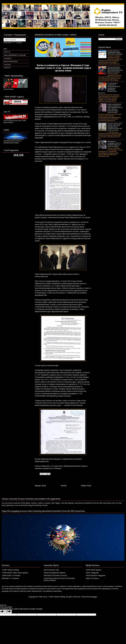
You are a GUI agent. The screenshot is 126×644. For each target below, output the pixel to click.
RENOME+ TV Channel (10, 578)
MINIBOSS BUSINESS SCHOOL (55, 575)
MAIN (5, 49)
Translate (17, 43)
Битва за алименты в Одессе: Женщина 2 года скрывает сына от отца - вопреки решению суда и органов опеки (115, 108)
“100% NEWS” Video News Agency (15, 573)
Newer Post (40, 486)
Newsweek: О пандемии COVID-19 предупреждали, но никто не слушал (114, 144)
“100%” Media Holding (10, 570)
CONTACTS (7, 68)
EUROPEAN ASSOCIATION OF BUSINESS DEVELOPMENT (59, 579)
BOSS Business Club (51, 570)
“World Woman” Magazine (96, 575)
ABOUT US (7, 52)
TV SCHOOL (7, 65)
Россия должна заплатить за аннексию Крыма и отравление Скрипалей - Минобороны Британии (109, 88)
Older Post (86, 486)
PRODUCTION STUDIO (11, 61)
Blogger (94, 597)
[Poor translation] (8, 612)
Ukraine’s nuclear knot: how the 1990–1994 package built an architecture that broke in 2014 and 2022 (115, 127)
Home (64, 486)
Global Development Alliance (55, 573)
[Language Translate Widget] (15, 40)
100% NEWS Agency (93, 570)
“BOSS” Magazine (92, 573)
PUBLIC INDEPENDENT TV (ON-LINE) (15, 55)
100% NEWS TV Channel (11, 575)
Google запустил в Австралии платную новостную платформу (115, 52)
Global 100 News (92, 578)
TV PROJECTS (8, 58)
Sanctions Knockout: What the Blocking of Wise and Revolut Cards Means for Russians (115, 69)
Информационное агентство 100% (57, 117)
